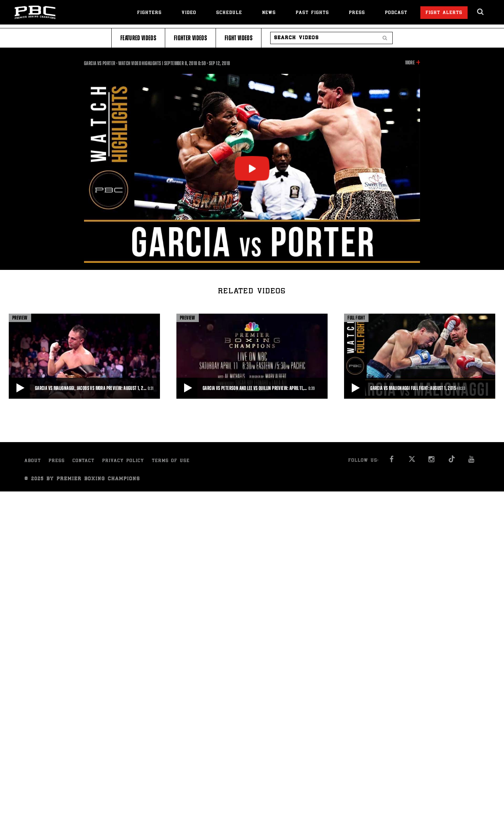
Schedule (229, 13)
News (269, 13)
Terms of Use (171, 461)
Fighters (149, 13)
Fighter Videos (190, 38)
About (33, 461)
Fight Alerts (444, 13)
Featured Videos (138, 38)
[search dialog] (481, 12)
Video (189, 13)
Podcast (396, 13)
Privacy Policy (123, 461)
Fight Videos (239, 38)
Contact (83, 461)
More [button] (410, 63)
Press (357, 13)
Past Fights (312, 13)
